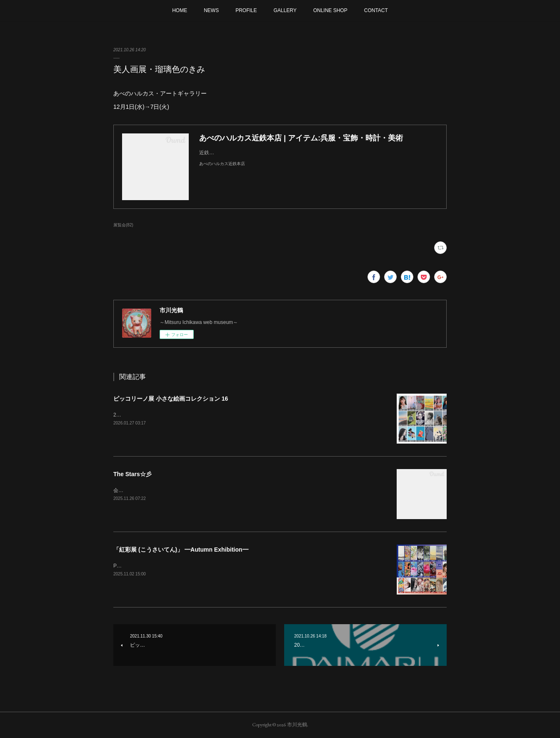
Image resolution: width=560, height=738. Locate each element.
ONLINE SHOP (330, 10)
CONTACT (376, 10)
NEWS (211, 10)
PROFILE (246, 10)
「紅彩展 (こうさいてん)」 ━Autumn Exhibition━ (181, 550)
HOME (180, 10)
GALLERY (285, 10)
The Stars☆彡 (132, 474)
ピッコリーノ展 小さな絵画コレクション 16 (171, 399)
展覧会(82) (123, 225)
